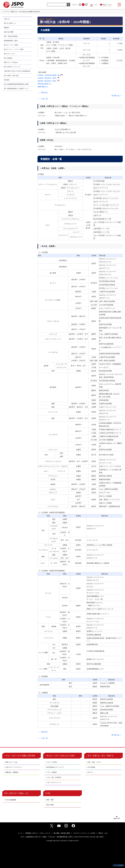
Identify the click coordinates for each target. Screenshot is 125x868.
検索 (68, 5)
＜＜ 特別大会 (43, 93)
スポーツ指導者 (52, 772)
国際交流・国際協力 (12, 772)
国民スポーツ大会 (17, 12)
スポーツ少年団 (52, 762)
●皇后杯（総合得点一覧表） (48, 81)
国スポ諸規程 (8, 58)
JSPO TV (90, 772)
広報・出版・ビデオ (94, 762)
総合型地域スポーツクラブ (55, 767)
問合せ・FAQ (107, 5)
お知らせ (7, 19)
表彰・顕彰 (50, 800)
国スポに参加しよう (10, 23)
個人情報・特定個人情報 (62, 833)
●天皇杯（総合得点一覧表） (48, 78)
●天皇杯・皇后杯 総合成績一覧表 (50, 75)
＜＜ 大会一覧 (43, 99)
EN (96, 5)
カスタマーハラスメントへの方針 (84, 833)
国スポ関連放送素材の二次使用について (16, 89)
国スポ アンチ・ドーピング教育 (14, 49)
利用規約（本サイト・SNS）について (38, 833)
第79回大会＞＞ (117, 96)
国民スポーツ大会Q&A (11, 62)
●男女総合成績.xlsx (44, 84)
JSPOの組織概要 (11, 800)
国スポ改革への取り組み (11, 76)
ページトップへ (117, 817)
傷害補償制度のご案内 (11, 41)
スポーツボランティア (54, 782)
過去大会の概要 (28, 12)
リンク (20, 833)
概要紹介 (7, 28)
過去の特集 (50, 805)
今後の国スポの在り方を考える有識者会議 (17, 71)
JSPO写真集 (91, 767)
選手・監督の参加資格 (11, 36)
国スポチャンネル (9, 54)
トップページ (6, 12)
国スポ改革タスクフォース (12, 67)
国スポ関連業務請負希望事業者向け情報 (16, 84)
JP (92, 5)
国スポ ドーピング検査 (11, 45)
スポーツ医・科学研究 (54, 777)
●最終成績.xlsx (43, 87)
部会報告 (7, 80)
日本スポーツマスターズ (14, 767)
